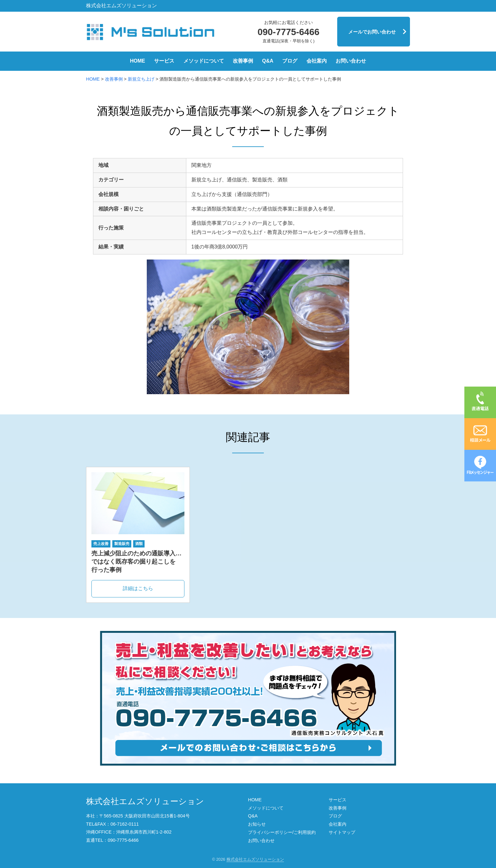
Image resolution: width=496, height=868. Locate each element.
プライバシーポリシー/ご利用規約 (282, 832)
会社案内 (317, 61)
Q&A (268, 61)
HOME (138, 61)
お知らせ (257, 824)
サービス (164, 61)
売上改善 (101, 544)
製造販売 (122, 544)
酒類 (139, 544)
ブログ (290, 61)
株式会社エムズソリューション (145, 801)
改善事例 (243, 61)
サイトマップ (342, 832)
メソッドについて (204, 61)
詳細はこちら (138, 588)
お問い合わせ (351, 61)
